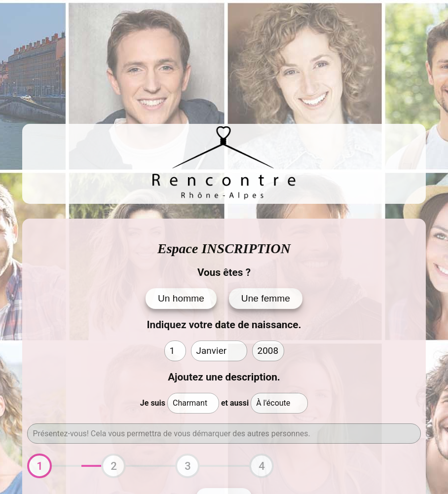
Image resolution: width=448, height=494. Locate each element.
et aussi (235, 403)
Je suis (153, 403)
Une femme (266, 298)
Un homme (181, 298)
